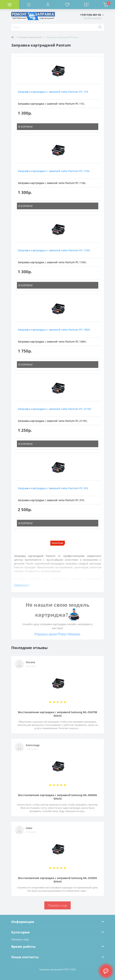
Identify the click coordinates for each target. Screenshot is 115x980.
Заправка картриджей (30, 37)
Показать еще (58, 905)
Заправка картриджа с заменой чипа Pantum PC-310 (53, 488)
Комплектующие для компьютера (21, 10)
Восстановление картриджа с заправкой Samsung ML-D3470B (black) (57, 714)
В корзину (26, 127)
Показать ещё (20, 939)
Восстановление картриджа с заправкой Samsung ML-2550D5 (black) (58, 880)
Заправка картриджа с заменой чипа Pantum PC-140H (54, 330)
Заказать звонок (92, 18)
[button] (48, 5)
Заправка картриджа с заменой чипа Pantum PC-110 (53, 92)
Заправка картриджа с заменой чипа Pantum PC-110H (54, 250)
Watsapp (74, 634)
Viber (62, 634)
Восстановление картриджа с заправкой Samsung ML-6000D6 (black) (58, 797)
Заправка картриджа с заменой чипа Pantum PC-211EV (55, 409)
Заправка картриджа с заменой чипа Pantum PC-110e (54, 171)
